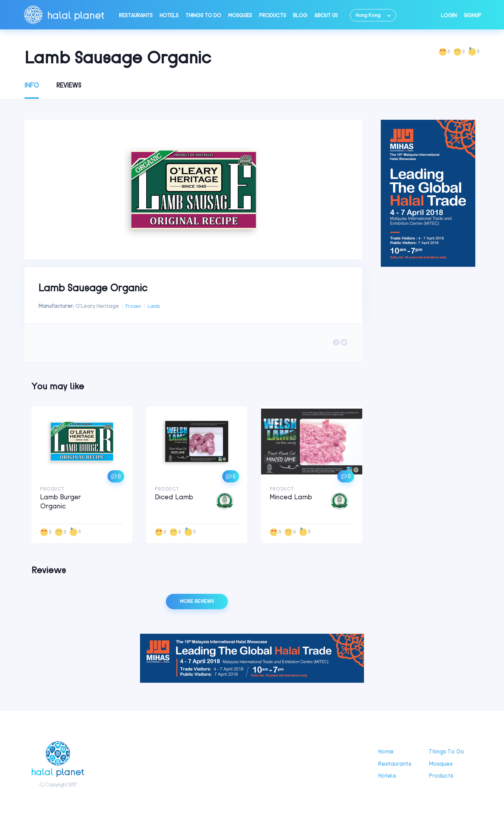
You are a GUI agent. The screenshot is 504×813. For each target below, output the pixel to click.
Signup (472, 15)
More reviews (197, 601)
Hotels (169, 15)
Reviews (69, 85)
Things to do (203, 15)
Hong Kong (368, 15)
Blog (300, 15)
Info (32, 85)
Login (449, 15)
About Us (326, 15)
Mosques (240, 15)
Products (272, 15)
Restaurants (136, 15)
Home (386, 751)
